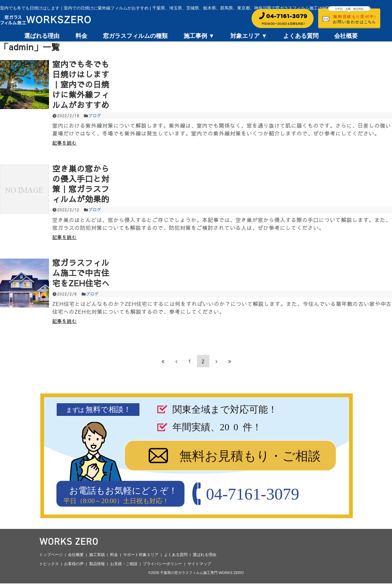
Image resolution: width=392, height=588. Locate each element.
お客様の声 (74, 564)
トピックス (49, 564)
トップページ (51, 555)
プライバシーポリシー (162, 564)
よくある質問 (301, 36)
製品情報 (97, 564)
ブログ (95, 116)
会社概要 (346, 36)
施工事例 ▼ (199, 36)
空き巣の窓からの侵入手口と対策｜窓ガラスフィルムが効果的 (81, 184)
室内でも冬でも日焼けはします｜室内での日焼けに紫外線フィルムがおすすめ (81, 84)
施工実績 (97, 555)
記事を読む (65, 143)
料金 (81, 36)
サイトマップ (199, 564)
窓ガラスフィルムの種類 (135, 36)
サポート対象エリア (141, 555)
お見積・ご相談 (124, 564)
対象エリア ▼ (249, 36)
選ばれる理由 (42, 36)
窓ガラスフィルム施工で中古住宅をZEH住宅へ (81, 273)
